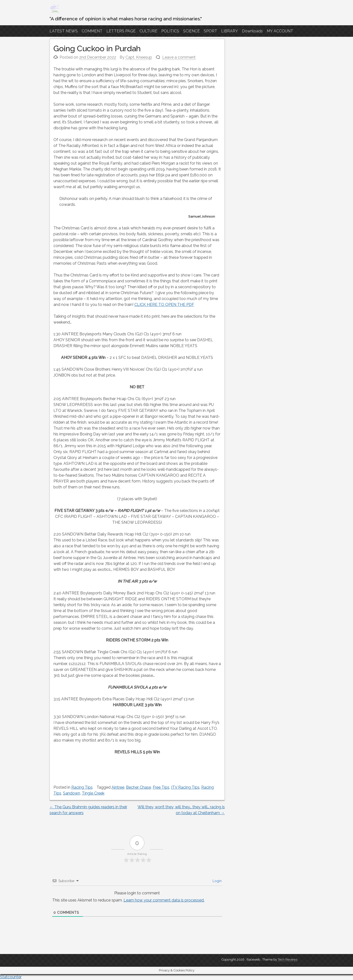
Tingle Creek (93, 793)
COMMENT (92, 31)
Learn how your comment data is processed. (164, 900)
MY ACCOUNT (280, 31)
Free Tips (161, 787)
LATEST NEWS (64, 31)
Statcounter (11, 977)
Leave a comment (179, 57)
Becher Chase (139, 787)
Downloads (252, 31)
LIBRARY (230, 31)
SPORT (210, 31)
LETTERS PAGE (121, 31)
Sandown (72, 793)
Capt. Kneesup (139, 57)
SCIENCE (191, 31)
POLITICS (170, 31)
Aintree (118, 787)
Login (217, 881)
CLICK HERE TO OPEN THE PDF (164, 305)
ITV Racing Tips (185, 787)
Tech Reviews (288, 960)
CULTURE (148, 31)
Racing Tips (82, 787)
